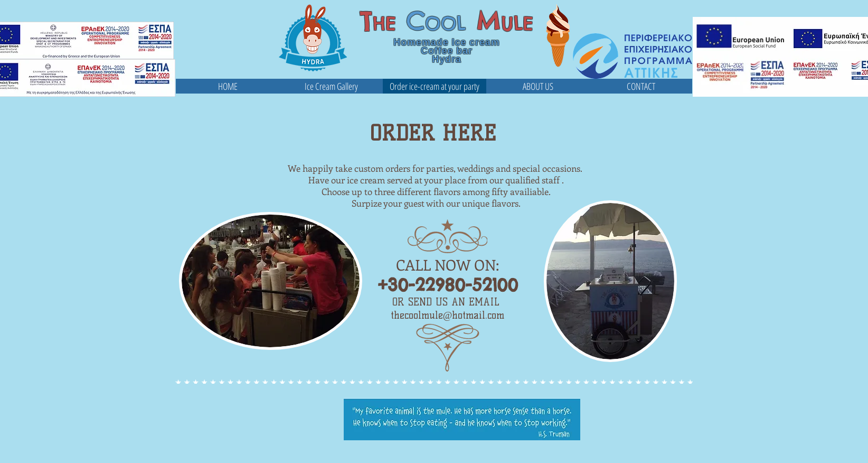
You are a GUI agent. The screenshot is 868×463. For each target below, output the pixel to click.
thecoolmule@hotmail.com (448, 315)
